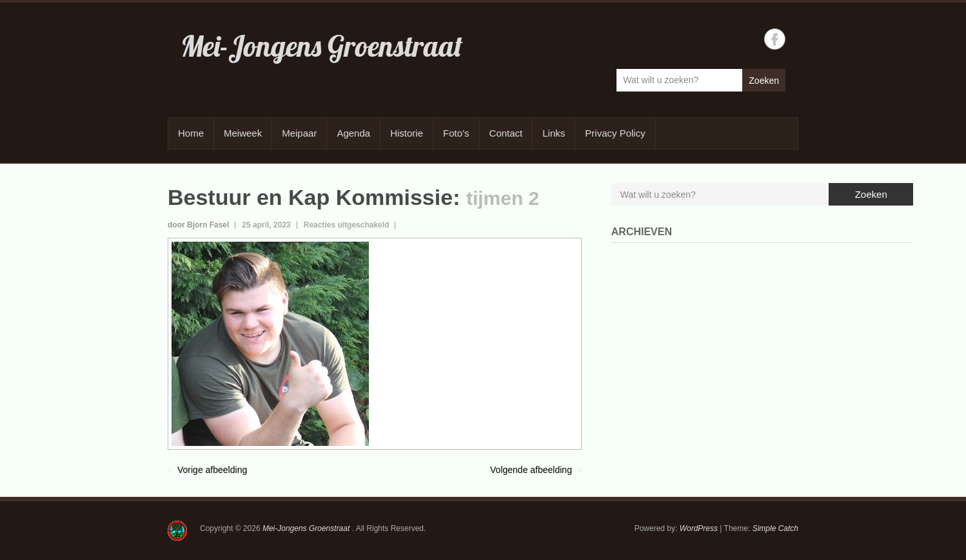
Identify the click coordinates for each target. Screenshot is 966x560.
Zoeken (764, 81)
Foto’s (456, 133)
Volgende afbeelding (531, 470)
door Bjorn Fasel (198, 225)
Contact (506, 133)
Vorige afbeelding (212, 470)
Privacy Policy (615, 133)
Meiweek (243, 133)
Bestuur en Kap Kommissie (310, 197)
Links (554, 133)
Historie (407, 133)
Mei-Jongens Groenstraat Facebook (775, 39)
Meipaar (299, 133)
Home (191, 133)
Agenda (353, 133)
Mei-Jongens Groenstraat (321, 46)
